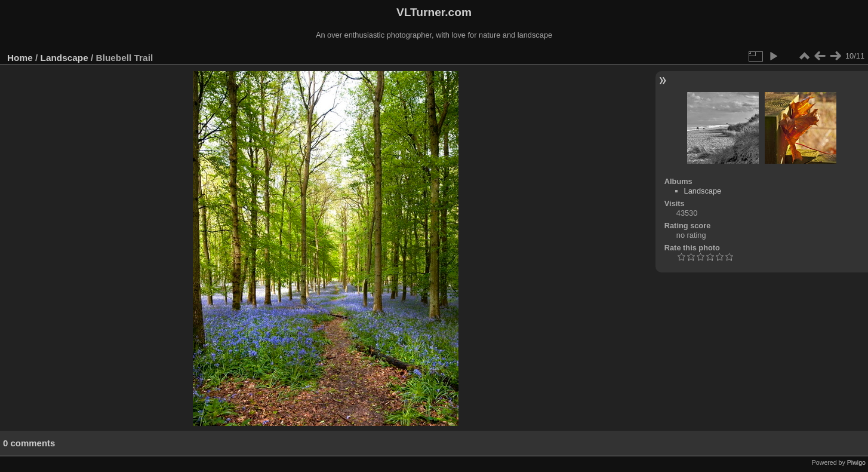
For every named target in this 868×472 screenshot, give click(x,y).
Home (20, 58)
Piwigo (856, 462)
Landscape (64, 58)
